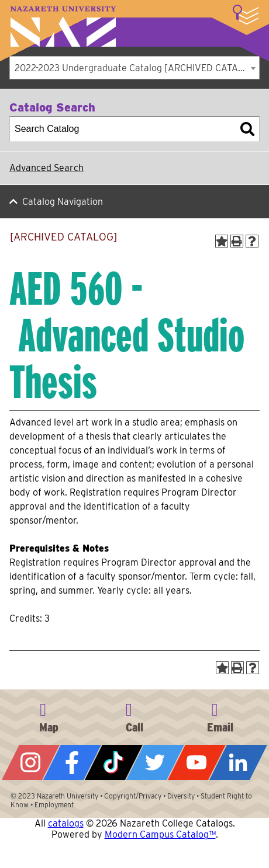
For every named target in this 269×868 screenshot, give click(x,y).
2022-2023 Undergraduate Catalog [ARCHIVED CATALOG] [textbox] (137, 68)
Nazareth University (63, 27)
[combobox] (134, 68)
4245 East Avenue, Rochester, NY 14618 (49, 716)
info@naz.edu (220, 716)
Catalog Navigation (63, 202)
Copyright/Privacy (133, 796)
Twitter (155, 762)
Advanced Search (46, 168)
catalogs (66, 823)
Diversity (181, 796)
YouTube (197, 762)
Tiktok (114, 762)
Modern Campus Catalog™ (160, 834)
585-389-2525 (134, 716)
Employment (54, 805)
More (246, 15)
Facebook (72, 762)
